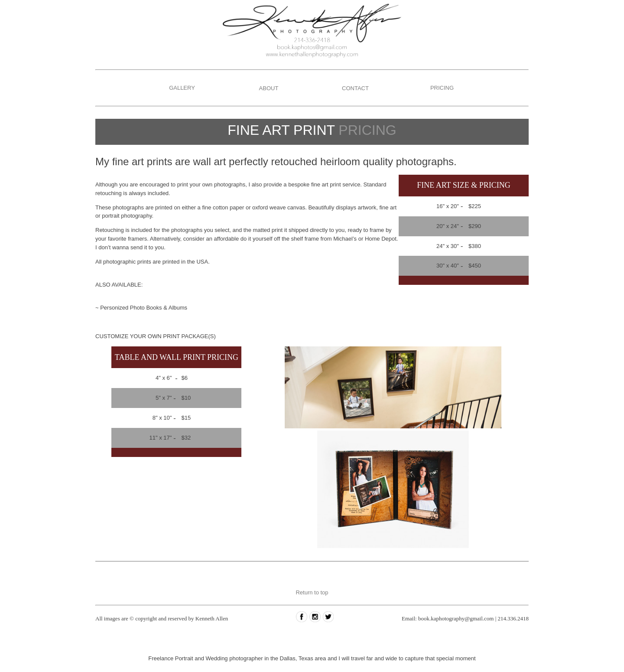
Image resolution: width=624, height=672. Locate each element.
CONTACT (355, 88)
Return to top (312, 592)
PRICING (442, 88)
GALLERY (182, 88)
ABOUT (269, 88)
